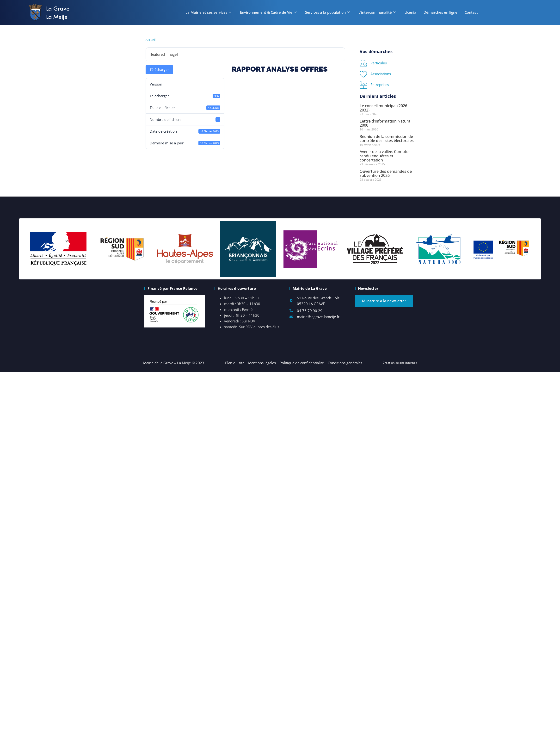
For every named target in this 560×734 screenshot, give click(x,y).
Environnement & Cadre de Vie (268, 12)
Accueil (151, 40)
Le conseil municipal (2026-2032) (384, 108)
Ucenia (410, 12)
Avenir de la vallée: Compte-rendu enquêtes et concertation (385, 156)
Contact (471, 12)
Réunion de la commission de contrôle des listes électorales (387, 139)
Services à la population (327, 12)
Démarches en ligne (440, 12)
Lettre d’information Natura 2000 (385, 123)
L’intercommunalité (377, 12)
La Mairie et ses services (208, 12)
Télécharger (159, 70)
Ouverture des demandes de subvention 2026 (386, 173)
